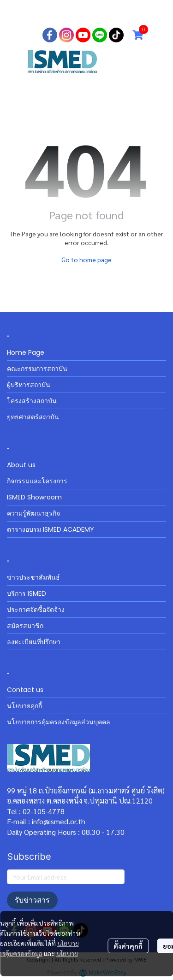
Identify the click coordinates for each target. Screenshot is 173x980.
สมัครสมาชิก (123, 14)
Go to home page (86, 259)
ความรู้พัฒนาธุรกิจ (33, 513)
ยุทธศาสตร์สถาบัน (33, 417)
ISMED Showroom (34, 497)
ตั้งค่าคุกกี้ (128, 946)
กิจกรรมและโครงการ (37, 481)
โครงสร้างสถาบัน (32, 401)
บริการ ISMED (27, 593)
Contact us (25, 690)
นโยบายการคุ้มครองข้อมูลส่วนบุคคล (59, 722)
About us (21, 465)
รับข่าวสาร (32, 900)
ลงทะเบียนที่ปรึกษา (34, 642)
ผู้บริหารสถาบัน (29, 385)
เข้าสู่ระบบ (76, 14)
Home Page (26, 352)
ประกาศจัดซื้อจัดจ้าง (36, 610)
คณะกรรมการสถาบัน (37, 369)
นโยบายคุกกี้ (24, 706)
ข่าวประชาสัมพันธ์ (33, 577)
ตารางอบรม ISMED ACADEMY (51, 529)
